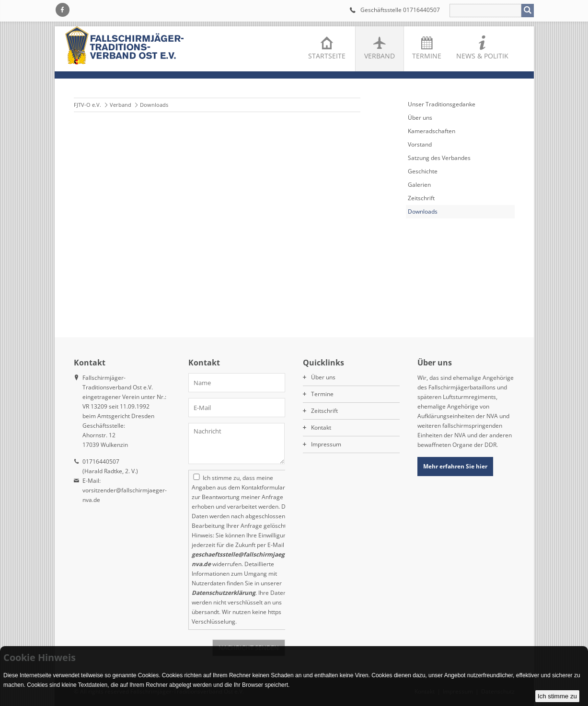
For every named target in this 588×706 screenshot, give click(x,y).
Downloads (423, 211)
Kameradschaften (432, 131)
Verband (380, 56)
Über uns (420, 118)
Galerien (419, 185)
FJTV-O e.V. (87, 105)
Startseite (327, 56)
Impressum (326, 444)
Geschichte (423, 171)
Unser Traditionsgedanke (442, 104)
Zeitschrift (421, 198)
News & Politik (482, 56)
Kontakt (321, 427)
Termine (427, 56)
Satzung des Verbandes (439, 158)
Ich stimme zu (557, 696)
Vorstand (420, 144)
